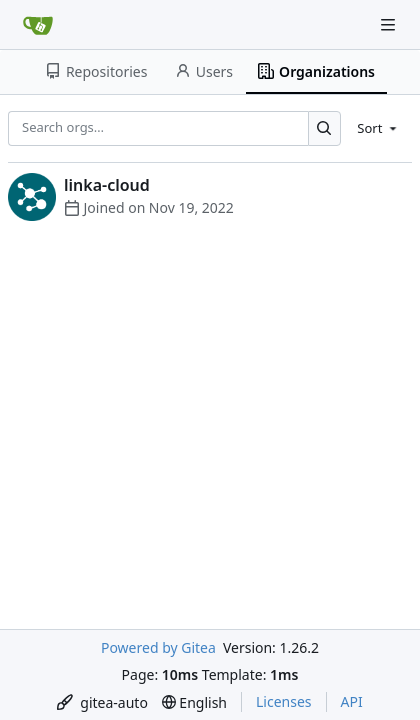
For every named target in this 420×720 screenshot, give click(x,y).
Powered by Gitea (158, 647)
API (352, 701)
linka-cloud (107, 185)
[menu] (378, 128)
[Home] (38, 25)
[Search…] (324, 128)
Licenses (284, 701)
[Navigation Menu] (390, 24)
